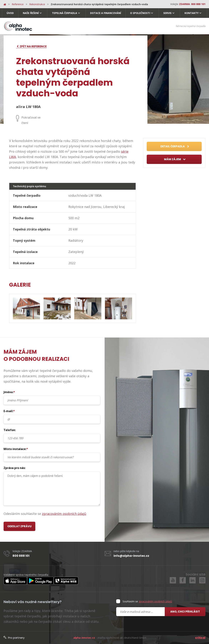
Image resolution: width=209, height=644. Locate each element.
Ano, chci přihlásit (185, 612)
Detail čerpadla (175, 147)
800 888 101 (21, 556)
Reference (18, 4)
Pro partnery (14, 638)
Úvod (10, 13)
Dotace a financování (106, 13)
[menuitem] (10, 13)
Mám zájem (175, 159)
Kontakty (192, 13)
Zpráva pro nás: (52, 486)
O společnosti (140, 13)
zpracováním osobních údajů (64, 514)
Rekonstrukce (37, 4)
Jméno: (52, 397)
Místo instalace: (52, 454)
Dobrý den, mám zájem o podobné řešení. (52, 489)
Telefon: (52, 435)
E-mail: (52, 416)
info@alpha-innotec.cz (131, 556)
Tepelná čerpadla (65, 13)
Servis (167, 13)
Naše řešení (31, 13)
